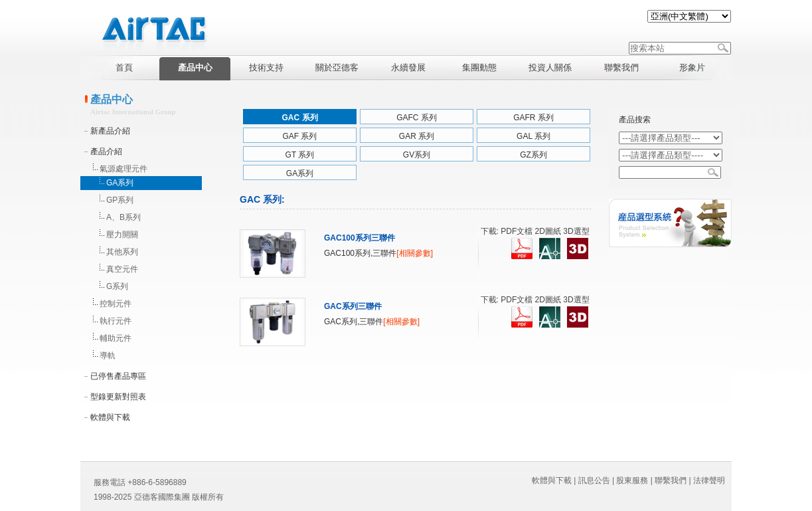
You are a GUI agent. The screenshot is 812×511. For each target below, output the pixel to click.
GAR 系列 (417, 136)
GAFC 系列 (417, 118)
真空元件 (122, 269)
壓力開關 (122, 235)
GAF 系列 (299, 136)
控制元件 (116, 304)
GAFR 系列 (533, 118)
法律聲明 (709, 480)
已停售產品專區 (118, 376)
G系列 (117, 286)
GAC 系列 (300, 118)
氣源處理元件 (123, 169)
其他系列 (122, 252)
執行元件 (116, 321)
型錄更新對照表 (118, 397)
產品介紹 (106, 152)
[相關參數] (415, 253)
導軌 (108, 356)
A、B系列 (123, 217)
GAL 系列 (533, 136)
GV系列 (417, 155)
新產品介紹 (110, 131)
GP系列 (120, 200)
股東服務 (632, 480)
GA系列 (120, 183)
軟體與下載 (110, 417)
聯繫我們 (671, 480)
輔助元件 (116, 338)
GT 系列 (300, 155)
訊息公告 (594, 480)
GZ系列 (533, 155)
